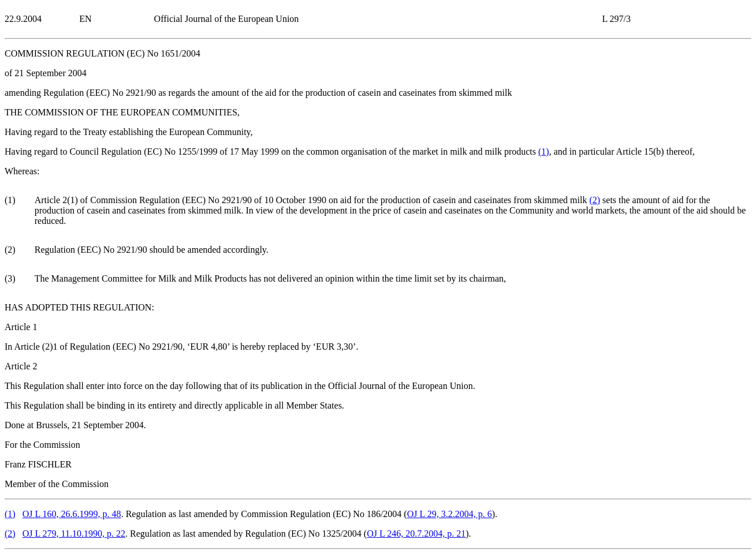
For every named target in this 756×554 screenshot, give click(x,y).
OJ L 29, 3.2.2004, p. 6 (450, 514)
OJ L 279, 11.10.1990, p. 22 (74, 534)
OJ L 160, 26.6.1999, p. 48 (72, 514)
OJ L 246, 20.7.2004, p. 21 (416, 534)
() (544, 151)
